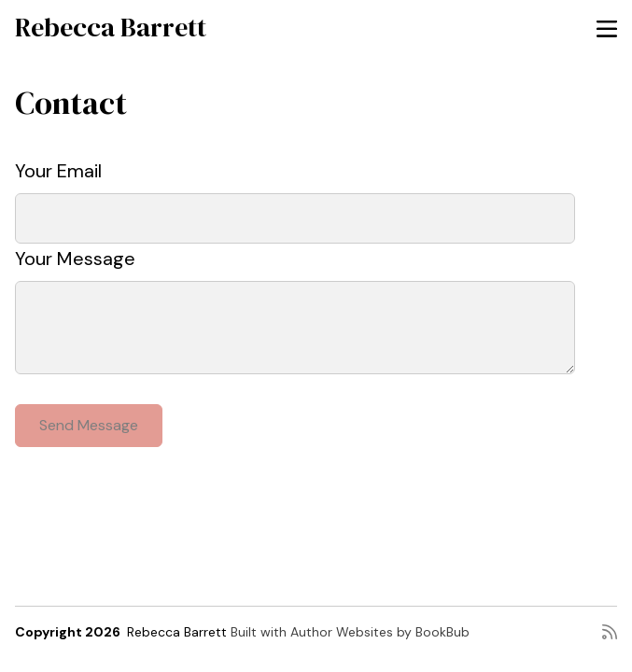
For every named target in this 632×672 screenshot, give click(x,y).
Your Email (58, 171)
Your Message (75, 259)
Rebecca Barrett (111, 27)
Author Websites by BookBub (380, 632)
